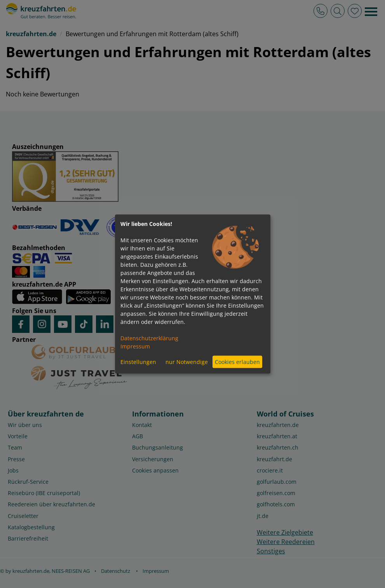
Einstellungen (138, 362)
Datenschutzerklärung (149, 338)
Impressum (135, 346)
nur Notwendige (187, 362)
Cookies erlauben (237, 362)
